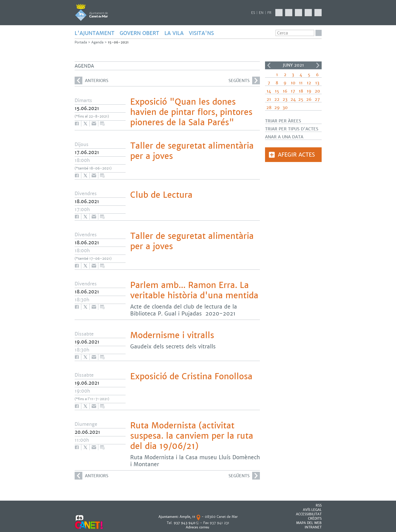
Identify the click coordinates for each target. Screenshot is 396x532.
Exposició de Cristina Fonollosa (191, 376)
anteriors (91, 80)
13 (317, 83)
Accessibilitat (309, 514)
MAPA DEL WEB (309, 523)
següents (244, 80)
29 (277, 108)
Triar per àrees (283, 121)
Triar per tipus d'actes (292, 129)
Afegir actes (296, 155)
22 (277, 99)
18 (301, 91)
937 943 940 (184, 523)
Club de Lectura (161, 195)
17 (293, 91)
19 (309, 91)
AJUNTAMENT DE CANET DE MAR (91, 12)
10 (293, 83)
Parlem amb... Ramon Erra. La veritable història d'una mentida (194, 290)
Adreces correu (198, 527)
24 (293, 99)
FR (269, 13)
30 (285, 108)
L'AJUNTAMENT (95, 33)
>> (318, 65)
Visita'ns (201, 33)
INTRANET (313, 527)
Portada (81, 42)
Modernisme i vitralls (172, 335)
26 (309, 99)
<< (269, 65)
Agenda (97, 42)
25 (301, 99)
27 (317, 99)
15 (277, 91)
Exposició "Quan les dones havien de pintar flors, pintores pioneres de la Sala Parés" (191, 112)
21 (269, 99)
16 (285, 91)
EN (261, 13)
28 (269, 108)
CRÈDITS (315, 519)
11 (301, 83)
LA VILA (174, 33)
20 (317, 91)
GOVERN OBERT (139, 33)
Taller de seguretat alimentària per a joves (192, 151)
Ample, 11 (187, 517)
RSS (319, 505)
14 (269, 91)
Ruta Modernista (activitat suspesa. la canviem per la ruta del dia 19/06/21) (192, 436)
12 (309, 83)
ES (253, 13)
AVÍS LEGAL (312, 510)
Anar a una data (284, 137)
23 (285, 99)
